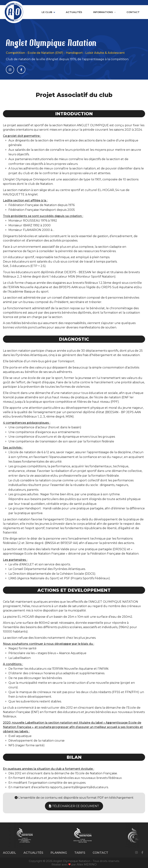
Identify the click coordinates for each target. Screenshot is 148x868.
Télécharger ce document (74, 806)
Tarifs (80, 853)
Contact (133, 12)
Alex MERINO (87, 864)
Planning (59, 853)
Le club (48, 12)
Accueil (10, 853)
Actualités (74, 12)
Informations (104, 12)
